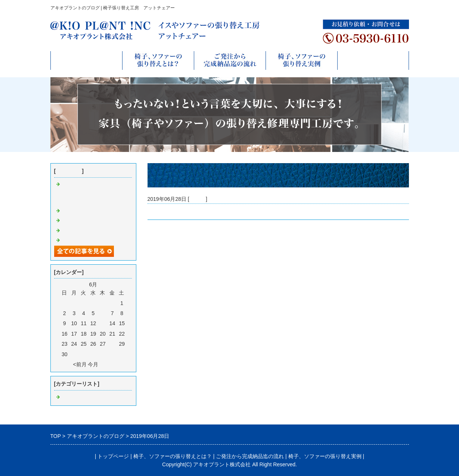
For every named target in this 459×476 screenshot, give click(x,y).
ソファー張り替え (83, 211)
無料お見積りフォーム (373, 60)
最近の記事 (69, 171)
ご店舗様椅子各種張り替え (93, 240)
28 (112, 344)
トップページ (86, 60)
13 (103, 323)
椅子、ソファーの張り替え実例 (325, 456)
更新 (153, 212)
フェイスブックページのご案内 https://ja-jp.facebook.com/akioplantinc (94, 193)
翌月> (106, 364)
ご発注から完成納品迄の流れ (250, 456)
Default (198, 199)
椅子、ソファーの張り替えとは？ (173, 456)
